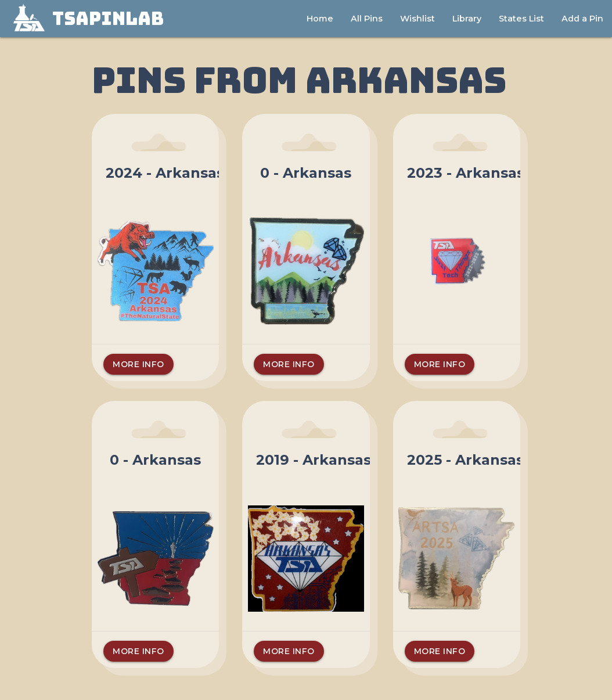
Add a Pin (582, 19)
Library (467, 19)
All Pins (367, 19)
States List (521, 19)
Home (320, 19)
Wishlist (417, 19)
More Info (138, 364)
